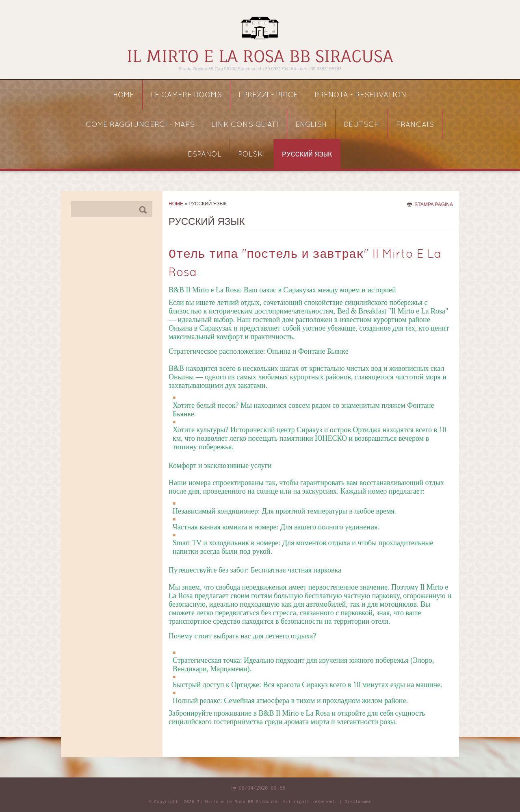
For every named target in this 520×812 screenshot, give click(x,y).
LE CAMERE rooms (186, 95)
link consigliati (245, 125)
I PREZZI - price (268, 95)
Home (123, 95)
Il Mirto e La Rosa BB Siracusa (260, 56)
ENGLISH (311, 125)
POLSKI (252, 155)
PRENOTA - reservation (361, 95)
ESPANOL (205, 155)
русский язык (307, 155)
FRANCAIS (415, 125)
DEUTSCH (362, 125)
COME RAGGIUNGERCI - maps (140, 125)
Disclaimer (358, 802)
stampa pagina (434, 204)
